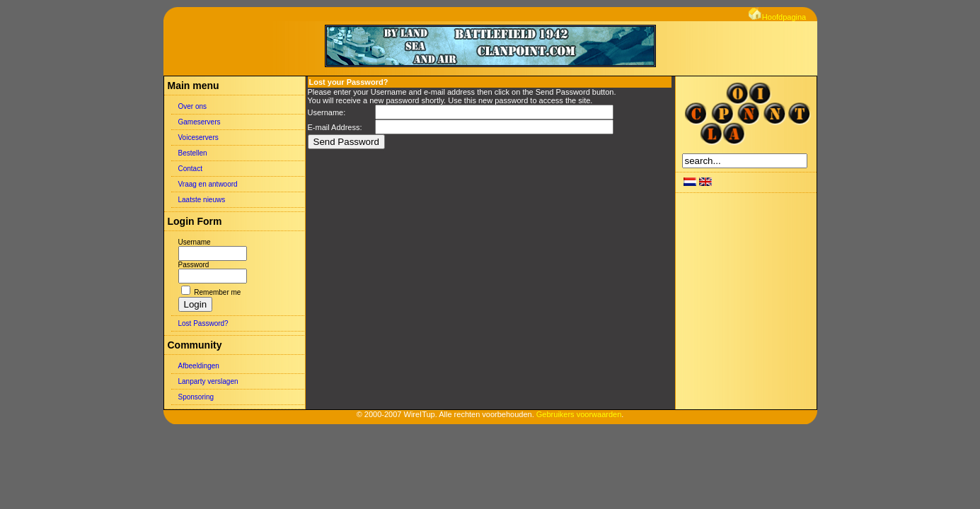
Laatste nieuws (202, 200)
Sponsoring (196, 397)
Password (194, 265)
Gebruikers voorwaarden (579, 414)
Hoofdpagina (777, 17)
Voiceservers (198, 138)
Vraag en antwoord (208, 184)
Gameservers (200, 122)
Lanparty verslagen (208, 381)
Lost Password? (203, 323)
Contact (190, 169)
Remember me (217, 292)
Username (195, 242)
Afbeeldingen (199, 366)
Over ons (193, 106)
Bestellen (193, 153)
